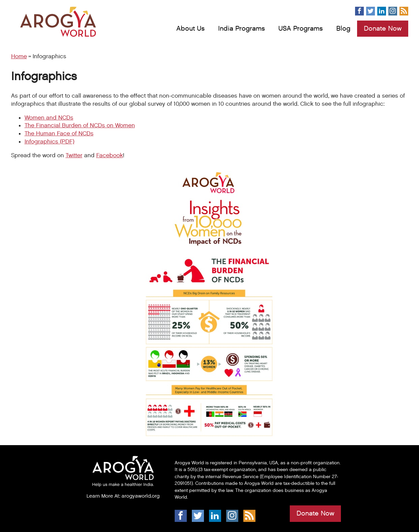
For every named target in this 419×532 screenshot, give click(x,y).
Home (19, 57)
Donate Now (383, 29)
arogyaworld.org (141, 496)
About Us (190, 29)
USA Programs (301, 29)
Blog (343, 29)
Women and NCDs (49, 118)
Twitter (74, 156)
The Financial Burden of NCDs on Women (80, 126)
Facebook (110, 156)
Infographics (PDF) (49, 142)
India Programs (241, 29)
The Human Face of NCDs (59, 134)
